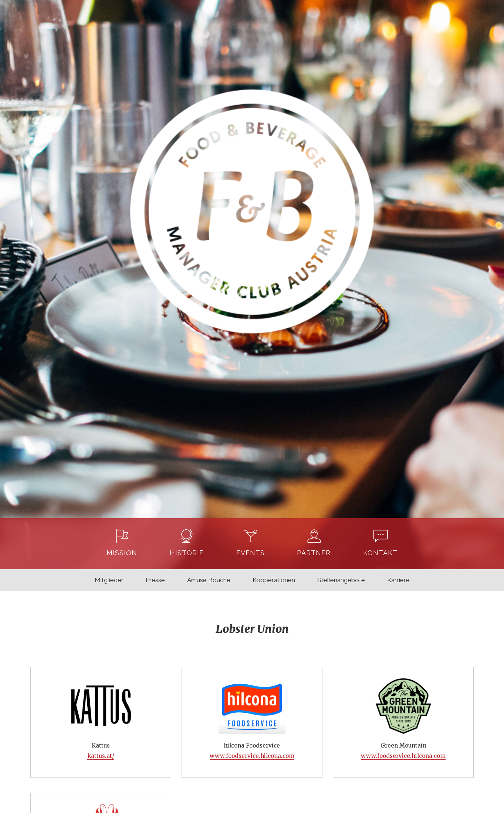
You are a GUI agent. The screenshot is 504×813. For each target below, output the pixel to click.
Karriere (398, 580)
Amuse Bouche (209, 580)
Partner (314, 553)
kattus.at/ (101, 756)
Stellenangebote (341, 580)
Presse (155, 580)
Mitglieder (109, 580)
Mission (122, 553)
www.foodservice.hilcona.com (252, 756)
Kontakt (380, 553)
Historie (187, 553)
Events (251, 553)
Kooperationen (274, 580)
